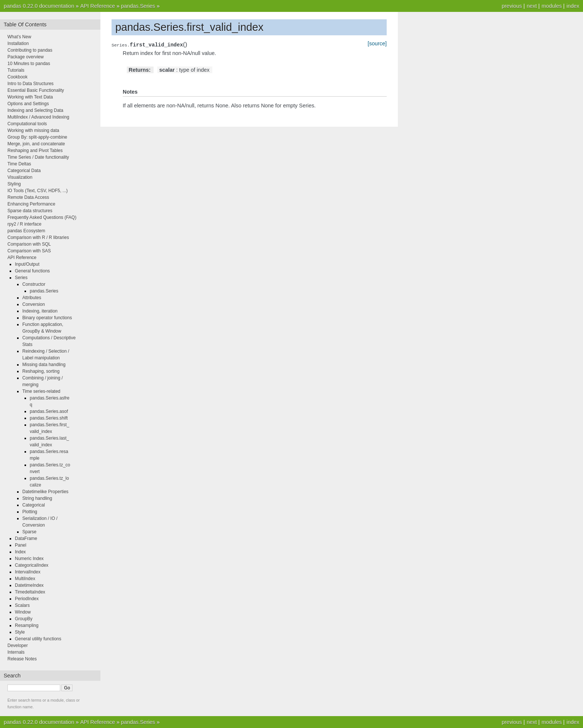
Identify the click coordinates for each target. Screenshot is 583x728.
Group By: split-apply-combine (37, 137)
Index (20, 552)
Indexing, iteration (40, 311)
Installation (18, 43)
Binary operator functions (47, 318)
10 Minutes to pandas (29, 64)
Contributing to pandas (30, 50)
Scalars (22, 605)
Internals (16, 652)
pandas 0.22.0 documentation (39, 6)
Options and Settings (28, 104)
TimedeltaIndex (30, 592)
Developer (18, 646)
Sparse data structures (30, 211)
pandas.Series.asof (49, 411)
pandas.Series (138, 6)
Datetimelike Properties (45, 492)
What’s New (19, 37)
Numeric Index (29, 559)
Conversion (34, 304)
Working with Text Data (30, 97)
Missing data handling (44, 365)
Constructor (34, 284)
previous (512, 6)
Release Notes (22, 659)
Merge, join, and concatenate (36, 144)
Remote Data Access (28, 197)
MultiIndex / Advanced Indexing (38, 117)
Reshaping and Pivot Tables (35, 151)
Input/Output (27, 264)
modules (551, 6)
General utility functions (38, 639)
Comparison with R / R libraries (38, 237)
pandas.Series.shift (49, 418)
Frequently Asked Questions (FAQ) (42, 217)
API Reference (98, 6)
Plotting (30, 512)
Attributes (32, 298)
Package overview (25, 57)
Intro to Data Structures (30, 84)
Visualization (20, 177)
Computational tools (27, 124)
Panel (21, 545)
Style (20, 632)
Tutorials (16, 70)
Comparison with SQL (29, 244)
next (532, 6)
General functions (32, 271)
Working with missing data (33, 130)
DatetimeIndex (29, 585)
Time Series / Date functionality (38, 157)
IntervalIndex (28, 572)
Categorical (34, 505)
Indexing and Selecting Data (35, 110)
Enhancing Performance (31, 204)
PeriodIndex (27, 599)
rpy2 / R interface (24, 224)
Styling (14, 184)
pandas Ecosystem (26, 231)
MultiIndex (25, 579)
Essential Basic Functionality (36, 90)
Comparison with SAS (29, 251)
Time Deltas (19, 164)
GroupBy (24, 619)
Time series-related (41, 391)
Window (23, 612)
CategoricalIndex (32, 565)
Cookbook (17, 77)
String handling (37, 498)
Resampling (27, 625)
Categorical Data (24, 171)
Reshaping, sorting (41, 371)
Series (21, 278)
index (573, 6)
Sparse (29, 532)
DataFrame (26, 538)
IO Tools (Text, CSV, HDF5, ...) (38, 191)
